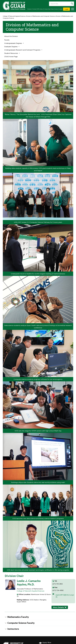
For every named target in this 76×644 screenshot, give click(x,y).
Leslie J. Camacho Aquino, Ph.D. (29, 583)
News (52, 9)
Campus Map (47, 9)
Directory (29, 9)
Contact (34, 9)
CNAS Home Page (11, 57)
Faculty (7, 40)
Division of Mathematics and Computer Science (40, 16)
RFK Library (40, 9)
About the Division (11, 36)
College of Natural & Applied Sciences (31, 591)
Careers (61, 9)
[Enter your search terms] (62, 4)
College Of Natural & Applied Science (14, 16)
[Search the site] (72, 4)
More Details (58, 607)
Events (56, 9)
